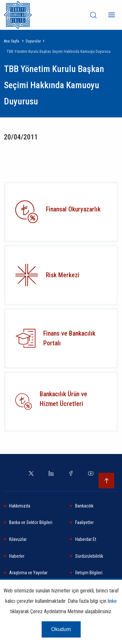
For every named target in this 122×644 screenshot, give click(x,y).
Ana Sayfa (12, 41)
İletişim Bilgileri (89, 573)
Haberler (17, 556)
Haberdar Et (86, 539)
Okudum (61, 629)
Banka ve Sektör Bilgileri (31, 522)
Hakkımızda (20, 506)
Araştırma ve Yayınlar (28, 573)
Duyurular (33, 41)
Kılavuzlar (18, 539)
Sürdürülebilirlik (89, 556)
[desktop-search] (93, 15)
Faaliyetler (84, 522)
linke (112, 601)
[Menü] (112, 15)
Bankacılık (84, 506)
